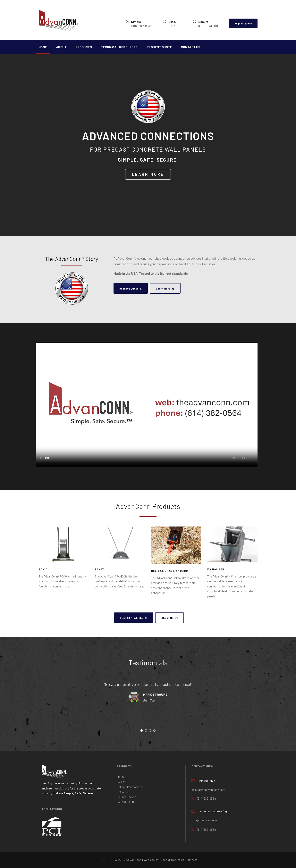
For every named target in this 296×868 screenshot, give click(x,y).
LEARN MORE (148, 174)
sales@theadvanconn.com (208, 790)
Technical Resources (119, 47)
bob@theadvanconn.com (207, 820)
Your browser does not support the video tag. (147, 405)
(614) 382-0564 (207, 798)
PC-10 (43, 569)
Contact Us (191, 47)
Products (84, 47)
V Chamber (216, 569)
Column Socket (126, 797)
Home (43, 47)
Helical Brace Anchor (170, 571)
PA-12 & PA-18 (125, 802)
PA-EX (100, 569)
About (61, 47)
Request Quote (243, 23)
